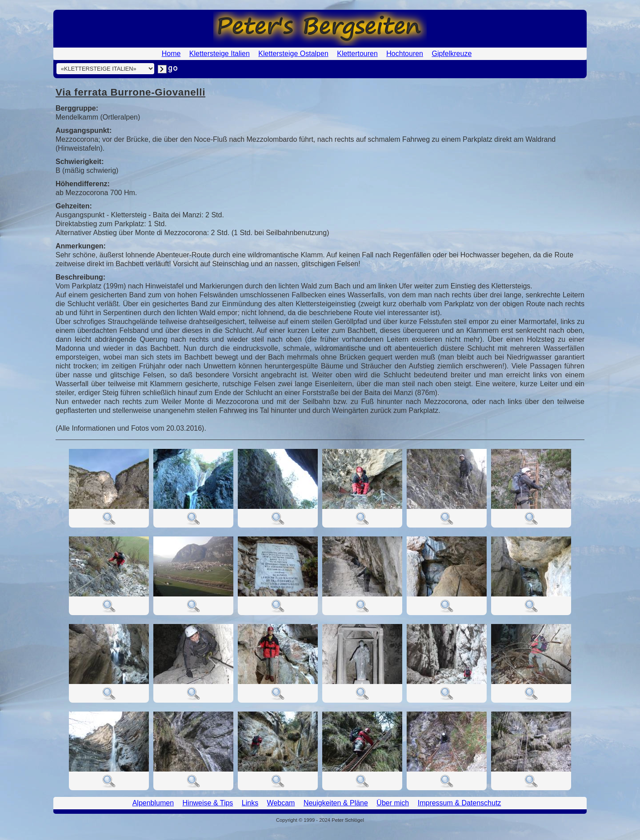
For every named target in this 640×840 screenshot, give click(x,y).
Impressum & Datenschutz (460, 803)
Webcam (281, 803)
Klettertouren (357, 54)
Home (171, 54)
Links (250, 803)
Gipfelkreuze (452, 54)
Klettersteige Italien (220, 54)
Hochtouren (405, 54)
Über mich (393, 803)
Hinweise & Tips (208, 803)
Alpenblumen (153, 803)
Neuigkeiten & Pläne (336, 803)
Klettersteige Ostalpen (293, 54)
